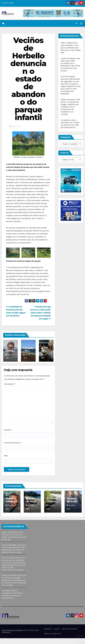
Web (6, 456)
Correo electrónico (13, 443)
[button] (76, 23)
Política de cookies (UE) (52, 634)
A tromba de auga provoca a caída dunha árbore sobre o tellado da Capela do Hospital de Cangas (40, 313)
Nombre (8, 430)
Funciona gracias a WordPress (12, 630)
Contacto (57, 629)
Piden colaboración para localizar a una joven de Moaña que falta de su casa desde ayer (71, 48)
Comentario (10, 384)
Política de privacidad (69, 629)
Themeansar (6, 632)
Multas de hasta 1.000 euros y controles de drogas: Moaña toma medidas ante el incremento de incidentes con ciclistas (70, 107)
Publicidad (48, 629)
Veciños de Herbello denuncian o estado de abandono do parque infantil (28, 79)
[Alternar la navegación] (81, 23)
